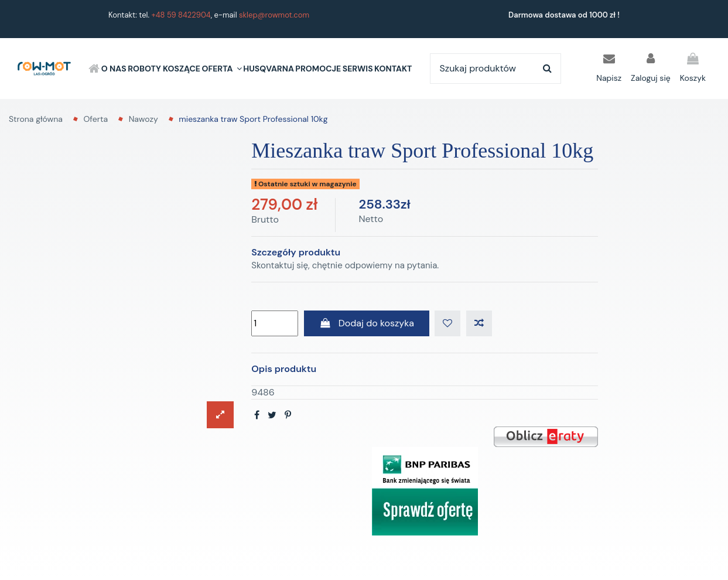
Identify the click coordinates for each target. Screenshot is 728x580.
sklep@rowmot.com (274, 15)
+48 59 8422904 (181, 15)
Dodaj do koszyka (367, 323)
